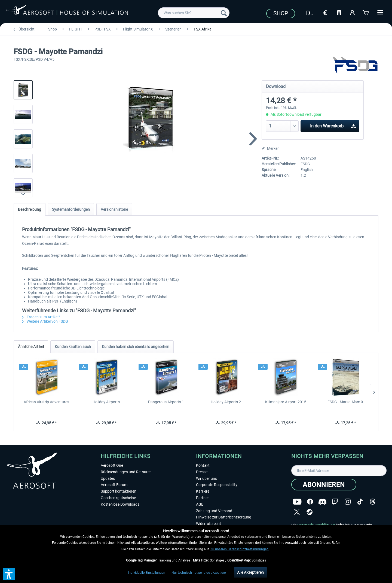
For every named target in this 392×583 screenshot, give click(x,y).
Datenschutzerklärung (316, 525)
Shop (281, 13)
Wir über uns (206, 478)
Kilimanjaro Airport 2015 (286, 402)
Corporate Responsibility (217, 485)
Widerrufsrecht (209, 524)
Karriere (203, 491)
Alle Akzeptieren (250, 572)
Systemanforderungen (71, 209)
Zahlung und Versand (214, 511)
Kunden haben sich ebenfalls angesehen (136, 347)
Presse (202, 472)
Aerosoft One (112, 465)
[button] (9, 574)
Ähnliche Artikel (31, 347)
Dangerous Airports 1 (166, 402)
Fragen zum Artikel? (41, 317)
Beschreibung (30, 209)
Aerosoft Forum (114, 485)
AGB (200, 504)
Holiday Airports (106, 402)
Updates (108, 478)
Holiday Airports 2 (226, 402)
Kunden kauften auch (73, 347)
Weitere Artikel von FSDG (45, 321)
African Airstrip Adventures (46, 402)
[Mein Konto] (353, 12)
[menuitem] (194, 13)
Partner (202, 498)
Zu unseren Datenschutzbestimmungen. (240, 549)
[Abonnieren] (324, 485)
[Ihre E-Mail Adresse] (339, 471)
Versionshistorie (114, 209)
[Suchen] (224, 13)
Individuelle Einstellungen (147, 573)
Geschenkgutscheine (118, 498)
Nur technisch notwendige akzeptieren (200, 573)
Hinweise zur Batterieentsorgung (224, 517)
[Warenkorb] (366, 12)
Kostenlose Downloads (120, 504)
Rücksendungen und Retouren (126, 472)
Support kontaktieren (119, 491)
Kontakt (203, 465)
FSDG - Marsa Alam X (345, 402)
